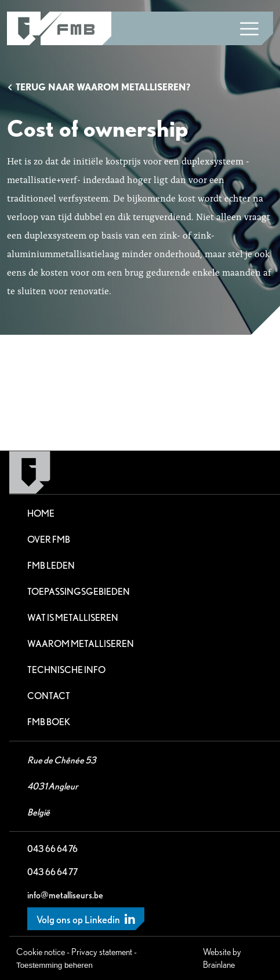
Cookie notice (41, 952)
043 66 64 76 (52, 849)
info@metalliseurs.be (65, 895)
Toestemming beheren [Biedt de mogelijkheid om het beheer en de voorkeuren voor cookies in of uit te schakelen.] (54, 965)
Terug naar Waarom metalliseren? (99, 87)
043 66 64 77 (52, 872)
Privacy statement (102, 952)
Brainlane (219, 965)
